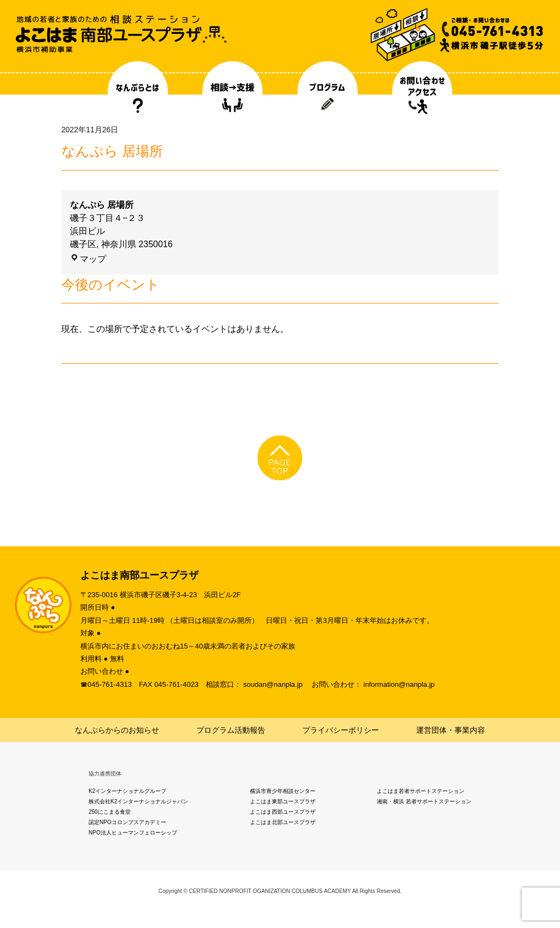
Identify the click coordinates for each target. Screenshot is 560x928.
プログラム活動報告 (231, 730)
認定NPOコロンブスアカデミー (127, 822)
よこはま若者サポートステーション (421, 791)
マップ (88, 259)
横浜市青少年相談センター (283, 791)
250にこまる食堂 (110, 812)
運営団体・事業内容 (451, 730)
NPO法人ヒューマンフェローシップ (133, 833)
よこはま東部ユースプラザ (283, 801)
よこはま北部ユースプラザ (283, 822)
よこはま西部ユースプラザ (283, 812)
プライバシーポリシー (341, 730)
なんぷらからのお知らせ (117, 730)
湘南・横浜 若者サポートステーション (424, 801)
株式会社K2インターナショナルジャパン (138, 801)
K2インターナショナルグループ (127, 791)
